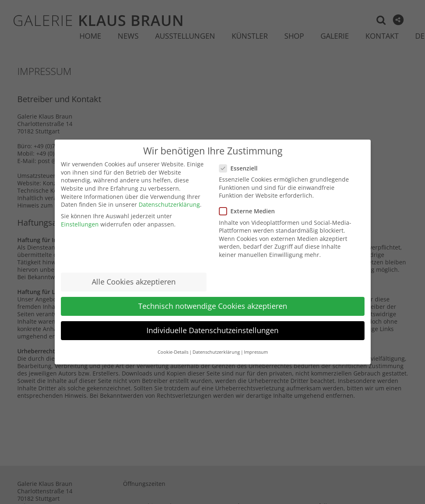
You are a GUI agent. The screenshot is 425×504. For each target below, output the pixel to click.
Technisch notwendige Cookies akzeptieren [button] (213, 306)
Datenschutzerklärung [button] (216, 352)
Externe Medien (250, 211)
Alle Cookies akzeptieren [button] (134, 282)
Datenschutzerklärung (169, 204)
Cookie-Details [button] (173, 352)
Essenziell (242, 168)
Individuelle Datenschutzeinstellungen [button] (212, 330)
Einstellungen (80, 224)
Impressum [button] (256, 352)
